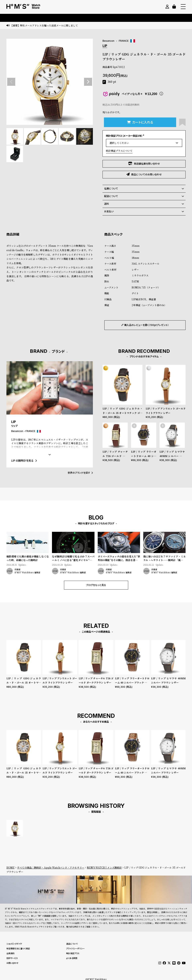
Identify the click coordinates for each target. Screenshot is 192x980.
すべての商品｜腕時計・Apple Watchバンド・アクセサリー (51, 867)
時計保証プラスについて (119, 151)
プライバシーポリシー (75, 949)
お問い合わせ (12, 963)
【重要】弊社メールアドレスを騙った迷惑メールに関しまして (44, 25)
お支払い (144, 211)
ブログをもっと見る (96, 585)
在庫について (144, 189)
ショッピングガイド (14, 944)
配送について (144, 196)
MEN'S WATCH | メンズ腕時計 (104, 867)
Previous (11, 82)
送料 (144, 204)
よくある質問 (72, 958)
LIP (105, 46)
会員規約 (10, 953)
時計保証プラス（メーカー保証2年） (125, 136)
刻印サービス (12, 958)
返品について (72, 944)
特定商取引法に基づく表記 (18, 949)
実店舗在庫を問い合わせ (144, 163)
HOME (10, 867)
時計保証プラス (73, 953)
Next (88, 82)
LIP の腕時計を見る (24, 461)
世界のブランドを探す (80, 473)
